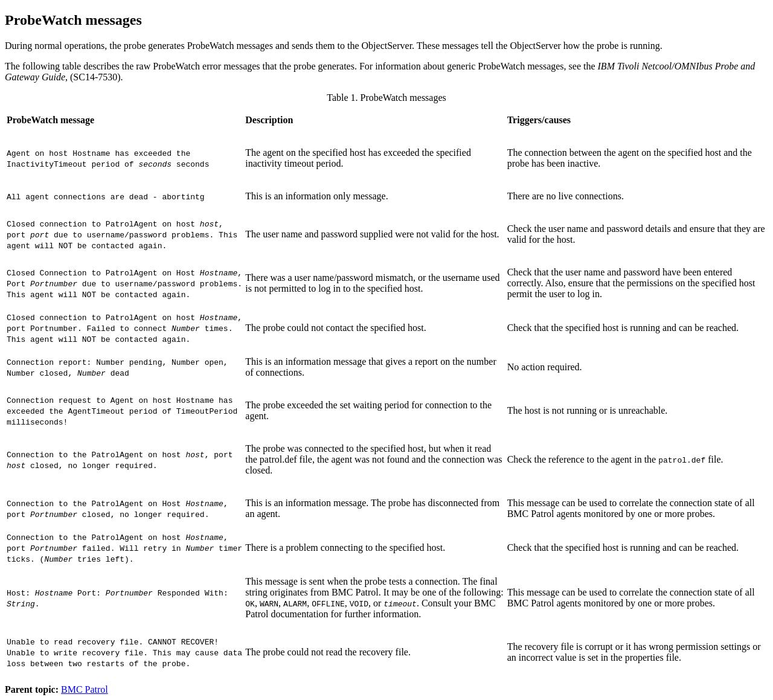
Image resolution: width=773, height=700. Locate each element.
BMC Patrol (85, 689)
